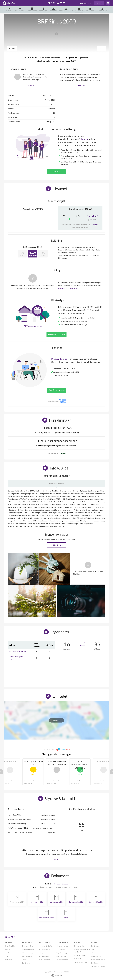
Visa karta (56, 720)
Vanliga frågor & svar (80, 962)
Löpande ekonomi (28, 949)
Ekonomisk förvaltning (30, 946)
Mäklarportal (78, 959)
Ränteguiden (61, 949)
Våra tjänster (85, 3)
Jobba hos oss (95, 953)
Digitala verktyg (27, 953)
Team (93, 949)
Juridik (24, 960)
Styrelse (65, 884)
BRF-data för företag (80, 955)
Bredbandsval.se (59, 359)
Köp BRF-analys (79, 946)
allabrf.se (84, 139)
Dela (12, 49)
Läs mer (31, 86)
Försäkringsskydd (45, 949)
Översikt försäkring (46, 946)
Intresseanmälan (62, 960)
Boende (57, 884)
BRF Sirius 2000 (56, 3)
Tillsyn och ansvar (45, 953)
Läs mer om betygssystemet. (69, 288)
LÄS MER (82, 86)
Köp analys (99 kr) (56, 334)
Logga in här (57, 545)
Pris (6, 956)
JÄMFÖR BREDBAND (56, 390)
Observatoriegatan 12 (18, 651)
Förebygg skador (45, 956)
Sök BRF (10, 937)
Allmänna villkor (96, 956)
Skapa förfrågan (45, 960)
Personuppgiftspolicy (98, 960)
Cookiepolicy (95, 963)
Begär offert (26, 963)
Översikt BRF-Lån (62, 946)
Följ (102, 49)
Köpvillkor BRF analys (98, 966)
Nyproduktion (61, 956)
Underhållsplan (27, 956)
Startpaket (9, 960)
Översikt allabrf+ (11, 946)
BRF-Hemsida (10, 953)
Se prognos (95, 225)
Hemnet (8, 949)
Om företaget (95, 946)
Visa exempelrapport (34, 326)
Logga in (99, 3)
